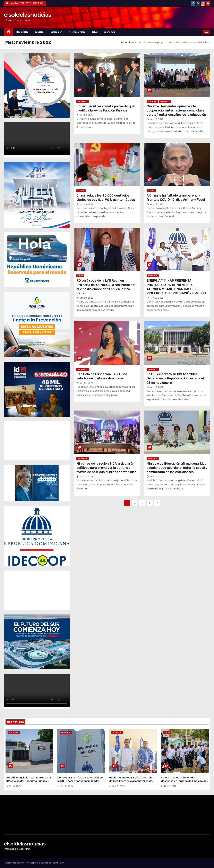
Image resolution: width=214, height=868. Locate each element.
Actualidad (14, 733)
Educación (57, 32)
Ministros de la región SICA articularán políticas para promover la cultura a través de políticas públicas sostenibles (106, 468)
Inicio (124, 42)
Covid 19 (81, 191)
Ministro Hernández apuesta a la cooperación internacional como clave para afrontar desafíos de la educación (176, 110)
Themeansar (58, 863)
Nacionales (22, 32)
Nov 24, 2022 (157, 477)
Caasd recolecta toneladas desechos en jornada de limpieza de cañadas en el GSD (184, 781)
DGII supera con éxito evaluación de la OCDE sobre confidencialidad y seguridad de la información (80, 781)
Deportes (40, 32)
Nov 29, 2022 (157, 119)
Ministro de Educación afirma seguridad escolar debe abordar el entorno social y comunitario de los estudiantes (177, 468)
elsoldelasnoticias (28, 15)
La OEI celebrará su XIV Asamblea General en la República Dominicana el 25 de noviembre (175, 378)
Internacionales (77, 32)
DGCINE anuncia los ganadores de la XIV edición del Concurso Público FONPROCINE (28, 781)
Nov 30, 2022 (86, 115)
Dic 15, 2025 (170, 786)
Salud (95, 32)
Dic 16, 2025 (15, 786)
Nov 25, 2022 (86, 383)
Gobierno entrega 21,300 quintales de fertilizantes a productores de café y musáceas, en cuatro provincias (132, 783)
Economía (109, 32)
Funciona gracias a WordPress (19, 863)
